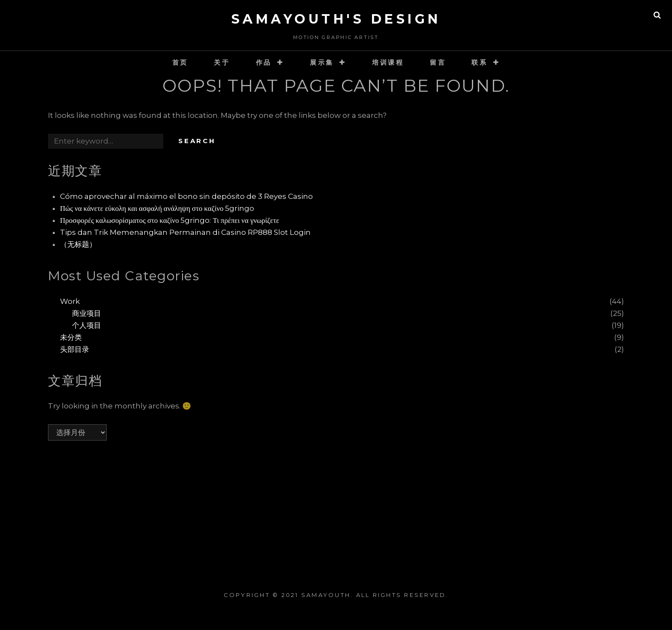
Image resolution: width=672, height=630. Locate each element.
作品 (264, 62)
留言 (438, 62)
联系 (480, 62)
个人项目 (87, 325)
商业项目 (87, 313)
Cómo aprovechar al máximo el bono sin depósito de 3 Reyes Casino (186, 196)
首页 (180, 62)
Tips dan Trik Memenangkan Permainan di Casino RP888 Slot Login (185, 232)
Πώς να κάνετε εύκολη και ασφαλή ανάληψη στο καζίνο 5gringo (157, 208)
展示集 (322, 62)
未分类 (71, 337)
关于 (222, 62)
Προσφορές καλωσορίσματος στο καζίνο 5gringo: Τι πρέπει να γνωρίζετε (169, 220)
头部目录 (75, 349)
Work (70, 301)
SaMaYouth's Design (336, 19)
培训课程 (388, 62)
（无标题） (78, 244)
